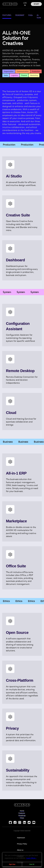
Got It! (32, 864)
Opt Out (12, 864)
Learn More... (32, 858)
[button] (19, 4)
